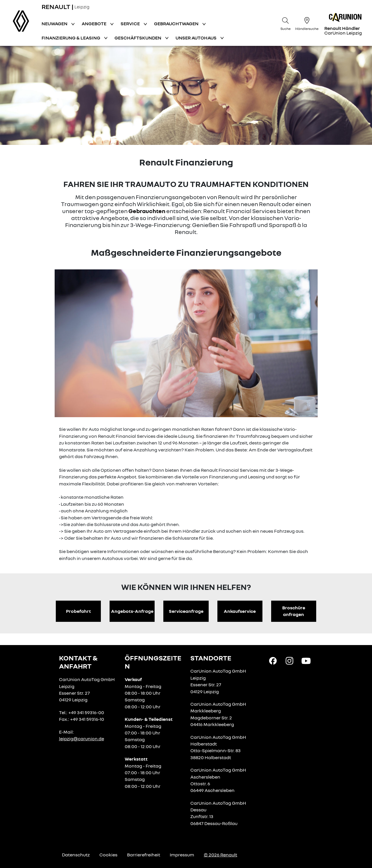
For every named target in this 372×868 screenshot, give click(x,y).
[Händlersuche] (307, 23)
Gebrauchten (147, 211)
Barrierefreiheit (144, 855)
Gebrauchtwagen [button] (177, 24)
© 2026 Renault (220, 855)
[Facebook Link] (273, 660)
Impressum (182, 855)
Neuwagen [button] (55, 24)
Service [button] (131, 24)
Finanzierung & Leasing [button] (71, 38)
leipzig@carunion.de (82, 739)
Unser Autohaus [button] (196, 38)
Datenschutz (76, 855)
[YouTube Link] (306, 660)
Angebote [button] (94, 24)
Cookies (108, 855)
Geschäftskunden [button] (138, 38)
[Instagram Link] (289, 660)
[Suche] (285, 23)
